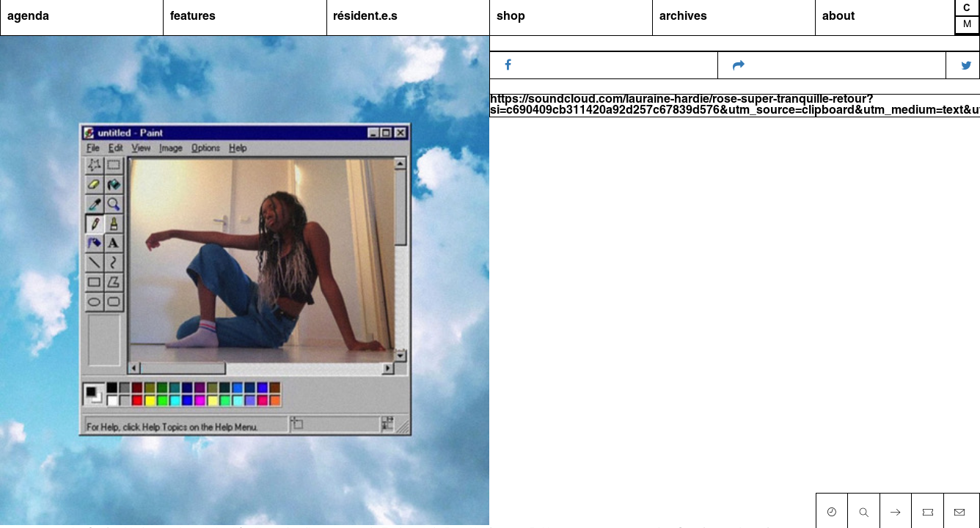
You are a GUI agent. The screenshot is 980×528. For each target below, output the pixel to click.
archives (683, 17)
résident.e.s (365, 17)
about (838, 17)
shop (511, 17)
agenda (28, 17)
